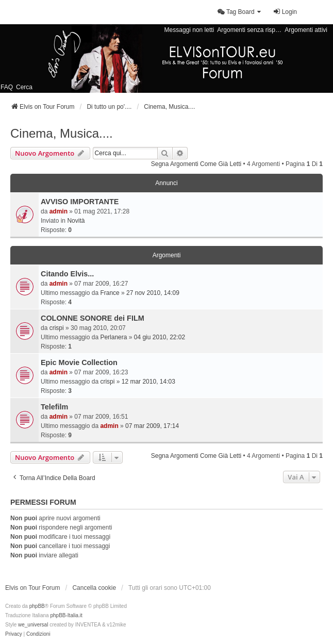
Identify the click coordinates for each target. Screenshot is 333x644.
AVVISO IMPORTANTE (80, 202)
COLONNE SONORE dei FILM (93, 318)
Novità (76, 221)
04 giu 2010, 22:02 (160, 337)
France (110, 293)
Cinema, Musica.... (62, 133)
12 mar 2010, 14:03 (148, 382)
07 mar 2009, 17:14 (152, 426)
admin (59, 211)
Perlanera (113, 337)
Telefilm (54, 407)
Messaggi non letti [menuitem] (189, 30)
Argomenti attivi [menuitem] (306, 30)
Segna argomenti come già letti (196, 164)
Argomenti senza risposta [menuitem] (249, 30)
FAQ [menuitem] (7, 87)
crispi (57, 328)
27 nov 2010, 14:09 (153, 293)
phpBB (37, 606)
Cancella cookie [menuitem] (94, 588)
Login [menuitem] (285, 12)
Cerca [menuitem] (24, 87)
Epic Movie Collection (79, 362)
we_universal (33, 625)
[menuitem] (240, 12)
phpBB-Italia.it (66, 615)
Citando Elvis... (67, 274)
